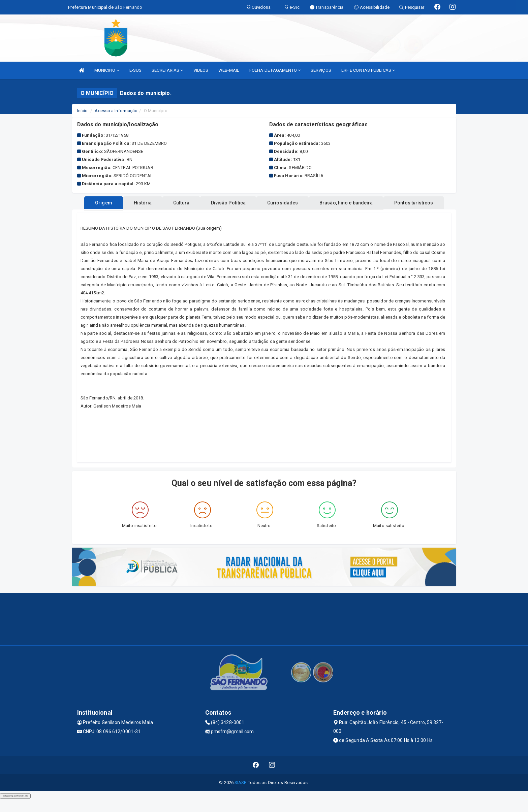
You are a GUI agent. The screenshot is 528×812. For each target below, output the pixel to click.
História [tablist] (162, 216)
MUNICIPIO (107, 70)
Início (83, 111)
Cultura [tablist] (208, 216)
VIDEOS (201, 70)
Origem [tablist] (117, 216)
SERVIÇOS (321, 70)
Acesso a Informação (116, 111)
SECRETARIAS (167, 70)
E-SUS (136, 70)
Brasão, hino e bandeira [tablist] (393, 216)
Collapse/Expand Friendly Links (15, 809)
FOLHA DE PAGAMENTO (275, 70)
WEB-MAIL (229, 70)
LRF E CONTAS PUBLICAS (368, 70)
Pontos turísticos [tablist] (264, 203)
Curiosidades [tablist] (323, 216)
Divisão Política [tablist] (262, 216)
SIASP (240, 795)
